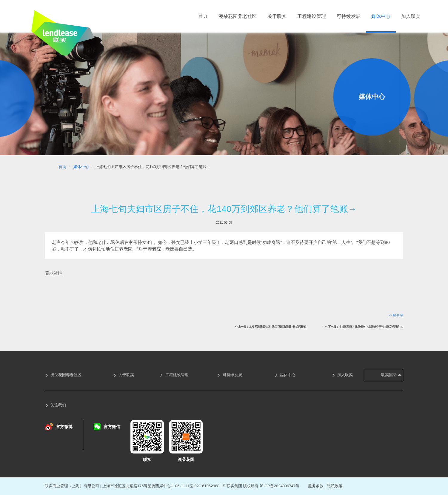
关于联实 (277, 16)
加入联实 (411, 16)
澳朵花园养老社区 (238, 16)
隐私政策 (335, 486)
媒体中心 (381, 16)
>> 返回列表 (396, 315)
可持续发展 (349, 16)
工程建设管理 (312, 16)
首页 (203, 16)
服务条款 (316, 486)
